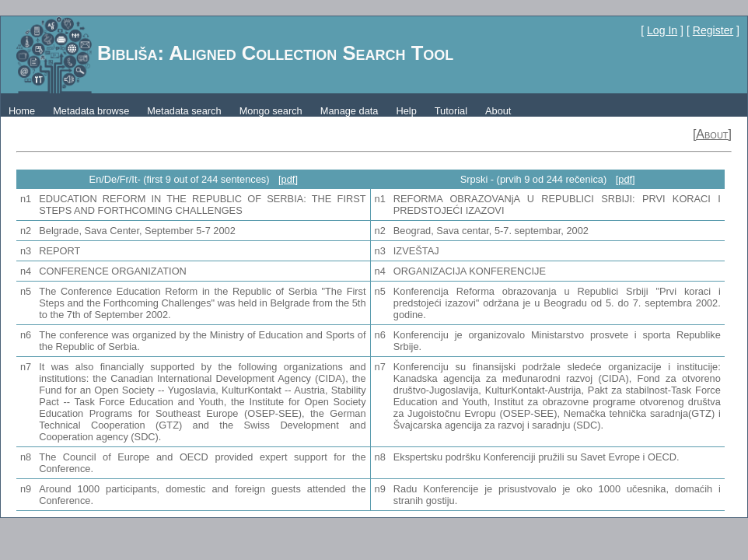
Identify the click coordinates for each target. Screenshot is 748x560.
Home (22, 111)
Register (713, 30)
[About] (712, 134)
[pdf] (288, 179)
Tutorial (451, 111)
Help (406, 111)
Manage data (350, 111)
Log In (662, 30)
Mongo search (271, 111)
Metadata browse (91, 111)
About (498, 111)
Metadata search (184, 111)
